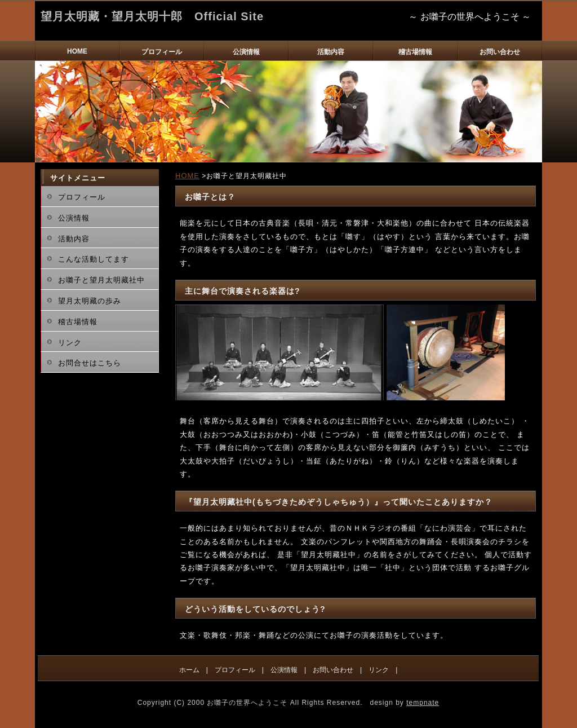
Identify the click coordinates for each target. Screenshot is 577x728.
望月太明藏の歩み (90, 301)
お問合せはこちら (90, 363)
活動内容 (331, 52)
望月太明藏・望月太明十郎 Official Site (152, 16)
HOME (77, 51)
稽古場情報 (415, 52)
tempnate (423, 703)
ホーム (189, 670)
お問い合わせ (500, 52)
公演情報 (246, 52)
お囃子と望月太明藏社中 (101, 280)
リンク (70, 343)
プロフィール (162, 52)
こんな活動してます (94, 259)
